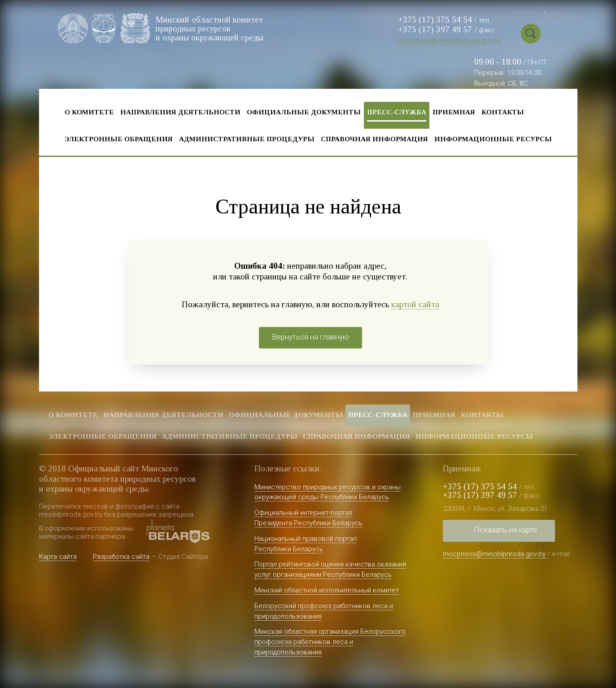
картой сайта (415, 304)
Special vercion (553, 34)
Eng (556, 14)
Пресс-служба (397, 112)
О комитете (89, 112)
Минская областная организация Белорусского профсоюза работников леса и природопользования (330, 642)
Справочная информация (374, 139)
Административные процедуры (247, 139)
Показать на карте (505, 530)
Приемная (454, 112)
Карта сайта (58, 557)
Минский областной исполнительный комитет (327, 590)
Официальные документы (304, 112)
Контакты (503, 112)
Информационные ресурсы (493, 139)
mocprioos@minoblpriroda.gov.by (449, 40)
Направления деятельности (180, 112)
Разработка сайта (121, 557)
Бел (534, 14)
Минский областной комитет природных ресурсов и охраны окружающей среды (210, 28)
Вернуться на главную (310, 337)
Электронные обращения (119, 139)
